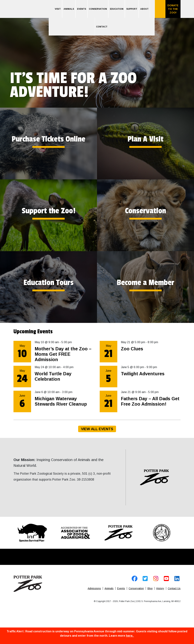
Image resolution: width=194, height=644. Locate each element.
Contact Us (174, 588)
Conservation (98, 9)
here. (130, 636)
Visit (58, 9)
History (160, 588)
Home (31, 13)
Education (117, 9)
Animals (69, 9)
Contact (102, 27)
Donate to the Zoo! (173, 9)
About (144, 9)
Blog (150, 588)
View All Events (97, 429)
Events (82, 9)
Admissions (94, 588)
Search (160, 9)
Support (132, 9)
